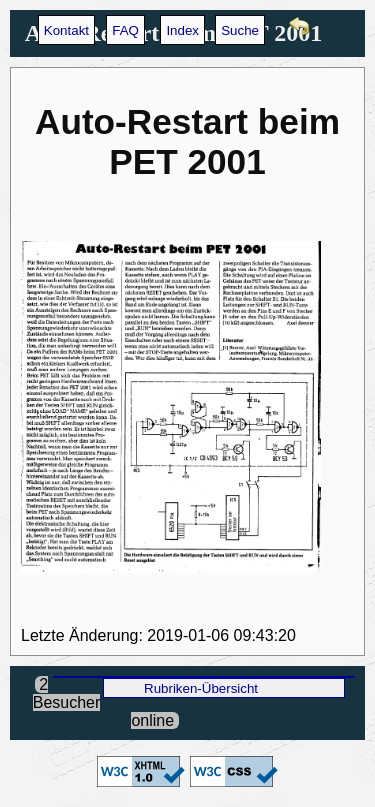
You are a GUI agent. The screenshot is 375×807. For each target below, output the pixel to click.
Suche (240, 30)
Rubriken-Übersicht (201, 688)
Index (182, 30)
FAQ (125, 30)
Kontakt (66, 30)
